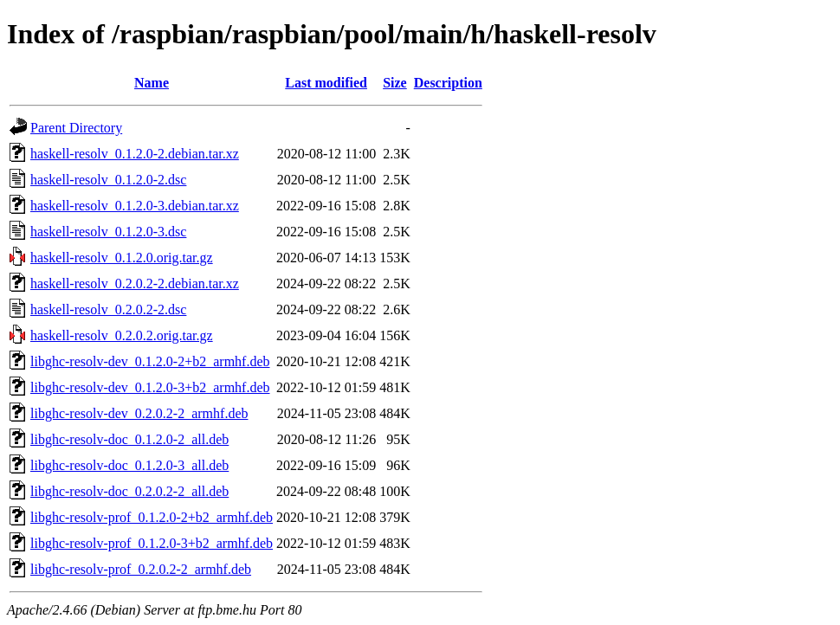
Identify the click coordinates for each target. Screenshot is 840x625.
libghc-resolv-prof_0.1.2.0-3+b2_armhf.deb (152, 543)
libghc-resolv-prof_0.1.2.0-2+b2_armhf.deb (152, 517)
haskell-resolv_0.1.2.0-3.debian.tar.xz (135, 206)
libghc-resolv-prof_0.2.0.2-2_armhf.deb (141, 569)
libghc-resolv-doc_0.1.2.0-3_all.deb (129, 465)
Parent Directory (76, 128)
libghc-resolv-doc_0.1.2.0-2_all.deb (129, 439)
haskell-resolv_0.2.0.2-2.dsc (108, 309)
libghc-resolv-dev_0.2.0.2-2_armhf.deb (139, 413)
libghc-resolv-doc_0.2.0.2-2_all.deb (129, 491)
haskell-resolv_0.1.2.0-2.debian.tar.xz (135, 154)
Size (395, 83)
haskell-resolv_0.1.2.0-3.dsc (108, 232)
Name (152, 83)
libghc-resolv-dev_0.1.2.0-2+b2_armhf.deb (150, 361)
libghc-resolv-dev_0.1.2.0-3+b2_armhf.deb (150, 387)
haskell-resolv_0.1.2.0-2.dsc (108, 180)
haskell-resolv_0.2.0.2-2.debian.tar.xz (135, 284)
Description (448, 83)
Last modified (326, 83)
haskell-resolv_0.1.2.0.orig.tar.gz (122, 258)
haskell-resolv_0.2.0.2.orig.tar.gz (122, 335)
